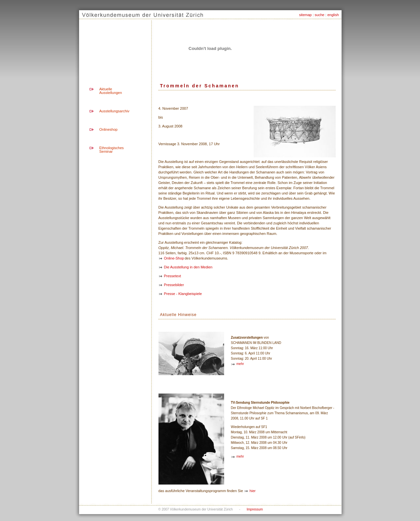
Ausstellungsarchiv (115, 111)
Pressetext (173, 276)
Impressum (255, 509)
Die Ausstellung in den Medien (188, 267)
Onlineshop (109, 129)
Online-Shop (174, 258)
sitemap (305, 15)
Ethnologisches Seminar (112, 150)
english (333, 15)
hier (253, 491)
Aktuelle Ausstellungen (111, 91)
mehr (240, 364)
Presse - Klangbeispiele (183, 294)
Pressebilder (174, 285)
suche (319, 15)
